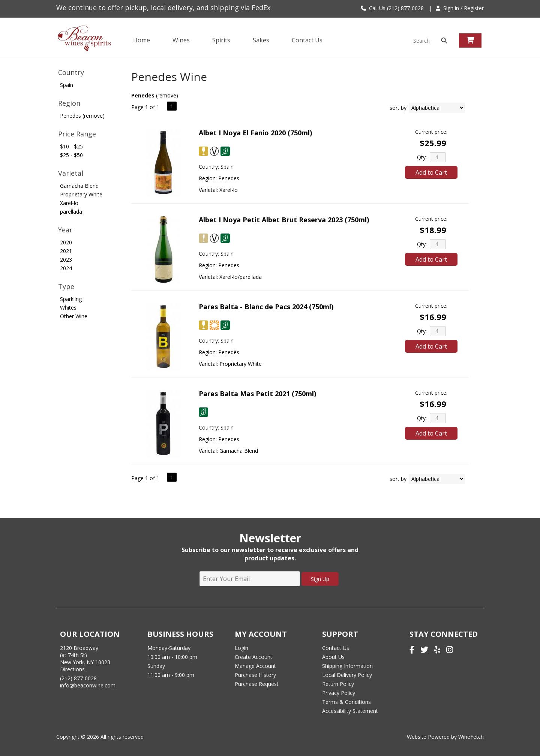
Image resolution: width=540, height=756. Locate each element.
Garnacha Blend (79, 186)
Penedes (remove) (82, 116)
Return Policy (338, 684)
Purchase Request (257, 684)
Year (65, 230)
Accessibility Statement (350, 711)
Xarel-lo (69, 203)
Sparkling (71, 299)
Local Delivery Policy (347, 675)
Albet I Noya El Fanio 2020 (255, 133)
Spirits (219, 41)
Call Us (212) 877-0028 (392, 8)
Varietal (71, 173)
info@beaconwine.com (88, 685)
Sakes (261, 40)
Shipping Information (347, 666)
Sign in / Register (460, 8)
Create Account (253, 657)
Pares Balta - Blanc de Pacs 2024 (266, 307)
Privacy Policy (339, 693)
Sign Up (320, 579)
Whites (68, 308)
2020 (66, 242)
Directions (72, 669)
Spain (67, 85)
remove (167, 95)
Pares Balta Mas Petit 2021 (257, 394)
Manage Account (255, 666)
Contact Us (307, 40)
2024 (66, 268)
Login (241, 648)
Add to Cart (431, 172)
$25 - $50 (71, 155)
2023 (66, 260)
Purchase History (255, 675)
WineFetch (471, 737)
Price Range (77, 134)
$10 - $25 (71, 146)
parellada (71, 212)
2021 (66, 251)
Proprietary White (81, 194)
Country (71, 72)
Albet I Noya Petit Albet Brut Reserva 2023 (284, 220)
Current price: (431, 132)
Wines (179, 41)
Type (66, 286)
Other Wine (74, 316)
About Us (333, 657)
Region (69, 103)
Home (142, 40)
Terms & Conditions (346, 702)
